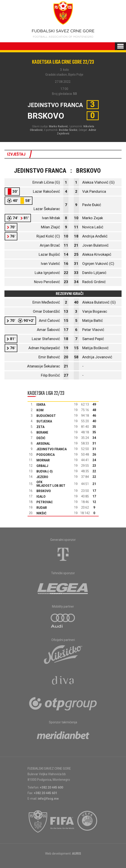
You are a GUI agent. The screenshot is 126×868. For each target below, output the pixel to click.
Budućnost (46, 416)
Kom (40, 410)
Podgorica (46, 455)
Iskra (41, 405)
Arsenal (43, 444)
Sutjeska (44, 421)
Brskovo (44, 491)
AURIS (77, 854)
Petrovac (45, 502)
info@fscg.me (48, 799)
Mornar (43, 460)
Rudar (42, 508)
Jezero (42, 477)
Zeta (40, 427)
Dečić (41, 438)
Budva (42, 471)
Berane (42, 432)
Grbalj (42, 466)
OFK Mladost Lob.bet (51, 484)
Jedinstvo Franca (52, 449)
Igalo (41, 497)
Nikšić (41, 513)
